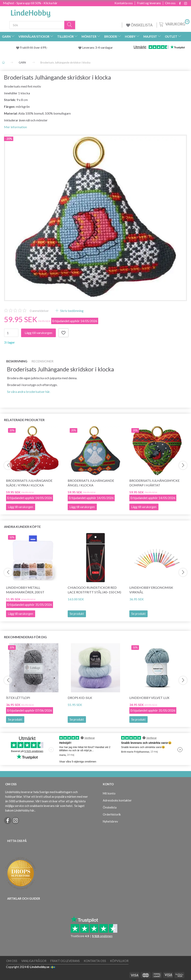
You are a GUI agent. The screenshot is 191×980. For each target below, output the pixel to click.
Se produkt (77, 614)
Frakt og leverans (149, 3)
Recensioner (42, 361)
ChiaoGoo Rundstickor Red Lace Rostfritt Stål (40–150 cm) (94, 590)
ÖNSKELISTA (139, 25)
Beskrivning (17, 361)
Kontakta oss (124, 3)
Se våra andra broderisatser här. (29, 392)
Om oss (170, 3)
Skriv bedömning (72, 311)
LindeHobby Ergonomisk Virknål (151, 590)
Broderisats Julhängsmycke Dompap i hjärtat (154, 483)
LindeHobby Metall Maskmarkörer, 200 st (25, 590)
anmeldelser (39, 311)
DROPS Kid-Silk (80, 698)
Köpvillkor (119, 961)
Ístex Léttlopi (18, 698)
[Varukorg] (174, 24)
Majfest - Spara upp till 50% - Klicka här (30, 3)
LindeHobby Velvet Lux (149, 698)
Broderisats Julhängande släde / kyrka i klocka (29, 483)
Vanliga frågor (34, 961)
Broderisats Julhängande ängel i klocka (91, 483)
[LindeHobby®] (31, 12)
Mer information (15, 127)
